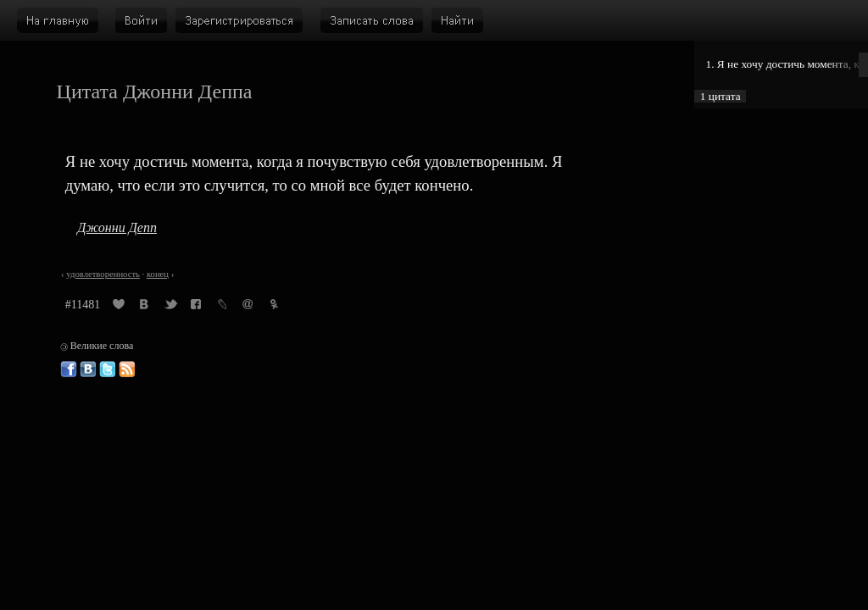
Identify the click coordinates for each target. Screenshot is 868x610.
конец (158, 274)
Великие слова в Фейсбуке (69, 369)
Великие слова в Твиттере (108, 369)
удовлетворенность (103, 274)
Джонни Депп (117, 227)
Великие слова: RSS (127, 369)
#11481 (83, 305)
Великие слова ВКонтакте (88, 369)
